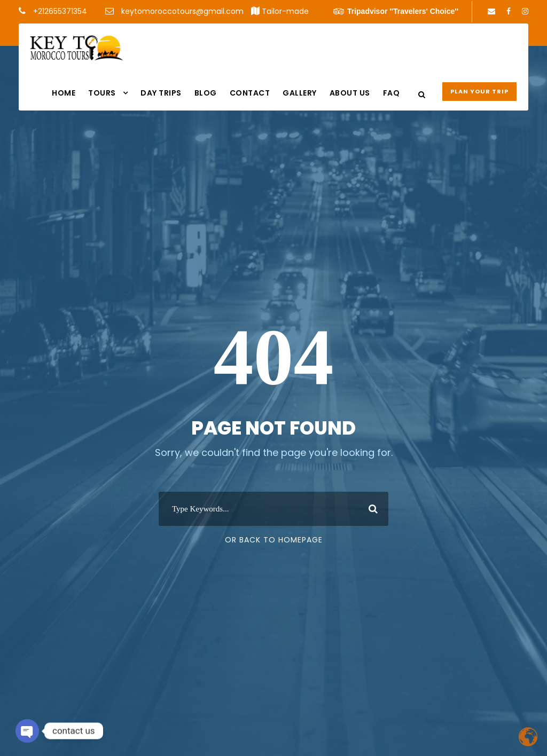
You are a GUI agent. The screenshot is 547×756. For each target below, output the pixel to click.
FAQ (392, 93)
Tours (102, 93)
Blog (206, 93)
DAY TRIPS (161, 93)
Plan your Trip (479, 91)
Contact (250, 93)
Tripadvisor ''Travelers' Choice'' (396, 11)
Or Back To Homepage (274, 540)
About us (350, 93)
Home (64, 93)
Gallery (300, 93)
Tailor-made (285, 11)
